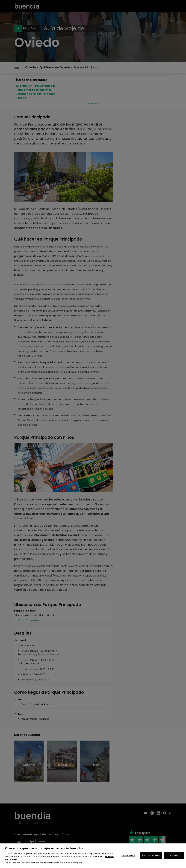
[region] (93, 856)
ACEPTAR (174, 855)
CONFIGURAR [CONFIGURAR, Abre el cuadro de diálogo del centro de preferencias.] (128, 855)
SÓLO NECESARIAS (151, 855)
